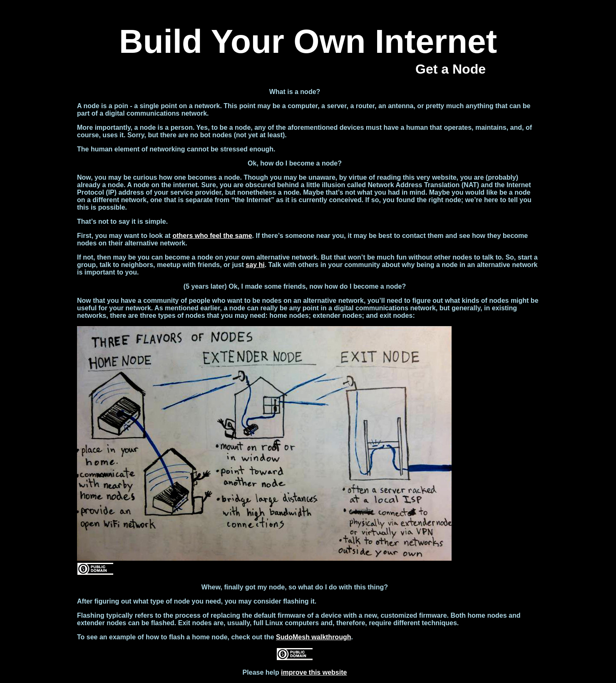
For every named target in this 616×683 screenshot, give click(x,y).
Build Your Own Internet (308, 41)
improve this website (314, 672)
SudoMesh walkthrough (313, 637)
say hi (255, 265)
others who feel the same (212, 236)
